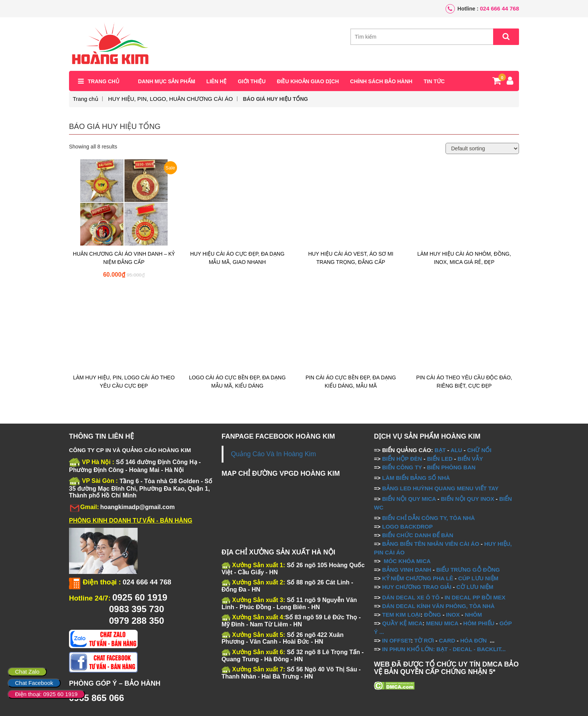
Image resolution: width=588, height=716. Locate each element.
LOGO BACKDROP (407, 527)
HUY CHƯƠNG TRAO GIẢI (417, 587)
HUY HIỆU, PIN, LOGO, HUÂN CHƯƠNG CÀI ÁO (170, 99)
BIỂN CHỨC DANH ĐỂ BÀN (417, 535)
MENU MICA (442, 623)
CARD (447, 640)
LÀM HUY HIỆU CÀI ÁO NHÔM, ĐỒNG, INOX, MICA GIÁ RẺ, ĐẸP (464, 258)
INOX (453, 615)
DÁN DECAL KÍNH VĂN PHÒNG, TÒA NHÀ (438, 606)
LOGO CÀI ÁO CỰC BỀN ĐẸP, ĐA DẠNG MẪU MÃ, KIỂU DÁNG (237, 382)
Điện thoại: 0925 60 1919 (46, 694)
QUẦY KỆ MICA (402, 623)
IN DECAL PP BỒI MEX (475, 597)
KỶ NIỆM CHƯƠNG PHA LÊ (418, 578)
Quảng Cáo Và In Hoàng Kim (274, 454)
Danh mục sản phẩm (166, 81)
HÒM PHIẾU (479, 623)
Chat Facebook (34, 683)
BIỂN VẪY (470, 459)
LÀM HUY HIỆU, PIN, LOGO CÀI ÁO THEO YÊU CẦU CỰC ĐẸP (124, 382)
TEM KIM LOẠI (401, 615)
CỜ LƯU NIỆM (475, 587)
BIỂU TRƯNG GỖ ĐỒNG (468, 570)
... (381, 632)
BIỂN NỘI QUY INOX (468, 499)
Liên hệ (216, 81)
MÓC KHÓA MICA (407, 561)
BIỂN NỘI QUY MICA (409, 499)
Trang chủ (103, 81)
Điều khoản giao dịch (308, 81)
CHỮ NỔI (479, 450)
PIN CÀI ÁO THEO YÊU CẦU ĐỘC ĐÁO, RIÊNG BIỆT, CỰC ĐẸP (464, 382)
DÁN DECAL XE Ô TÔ (411, 597)
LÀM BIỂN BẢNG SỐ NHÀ (417, 478)
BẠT (440, 450)
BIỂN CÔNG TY (402, 467)
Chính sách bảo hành (381, 81)
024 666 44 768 (499, 8)
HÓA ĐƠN (473, 640)
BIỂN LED (440, 459)
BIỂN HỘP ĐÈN (402, 459)
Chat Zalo (27, 672)
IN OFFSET (397, 640)
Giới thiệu (252, 81)
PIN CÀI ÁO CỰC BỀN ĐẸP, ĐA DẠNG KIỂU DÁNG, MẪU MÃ (351, 382)
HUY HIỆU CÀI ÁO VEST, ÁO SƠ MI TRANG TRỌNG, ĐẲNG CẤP (351, 258)
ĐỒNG (433, 615)
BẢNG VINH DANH (407, 570)
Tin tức (434, 81)
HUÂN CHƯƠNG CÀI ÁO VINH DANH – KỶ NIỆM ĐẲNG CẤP (124, 258)
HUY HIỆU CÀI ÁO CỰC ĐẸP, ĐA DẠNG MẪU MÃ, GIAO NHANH (237, 258)
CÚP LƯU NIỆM (478, 578)
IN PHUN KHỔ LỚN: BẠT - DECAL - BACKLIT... (444, 649)
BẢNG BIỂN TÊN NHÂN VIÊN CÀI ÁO (431, 544)
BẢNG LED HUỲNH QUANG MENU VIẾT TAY (440, 488)
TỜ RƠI (424, 640)
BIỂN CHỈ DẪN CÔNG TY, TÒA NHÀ (428, 518)
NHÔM (473, 615)
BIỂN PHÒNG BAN (451, 467)
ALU (456, 450)
